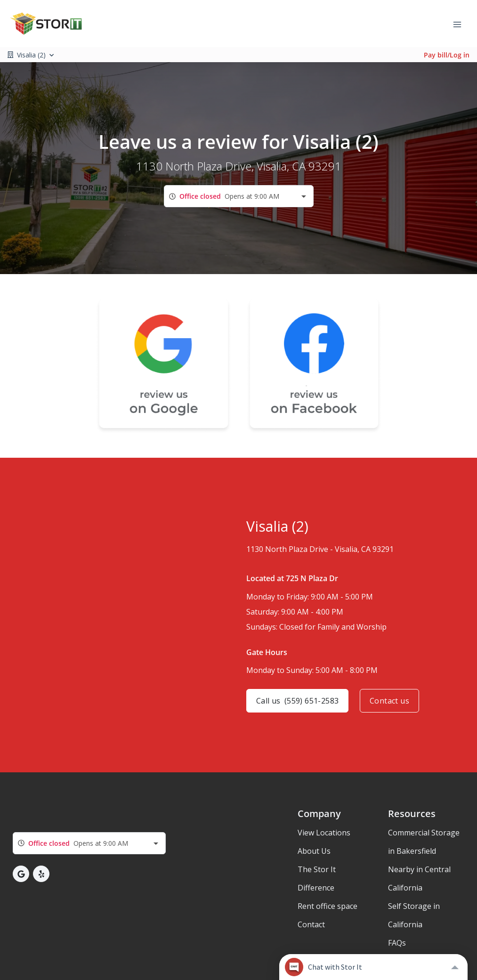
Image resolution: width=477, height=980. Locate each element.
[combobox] (239, 196)
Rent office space (327, 906)
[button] (21, 874)
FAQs (397, 943)
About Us (314, 851)
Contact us (389, 701)
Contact (311, 924)
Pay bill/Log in (447, 55)
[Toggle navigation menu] (461, 24)
